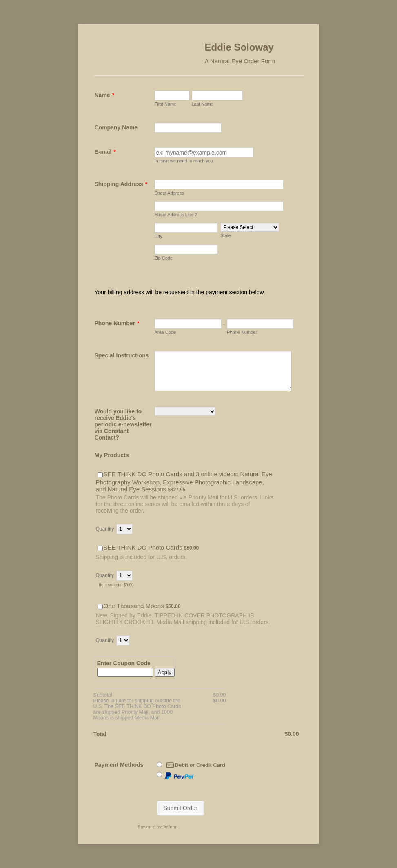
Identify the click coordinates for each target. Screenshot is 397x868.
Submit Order (181, 808)
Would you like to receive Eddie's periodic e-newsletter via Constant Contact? (123, 424)
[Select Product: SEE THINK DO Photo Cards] (100, 548)
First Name (166, 104)
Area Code (165, 332)
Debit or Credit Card (196, 765)
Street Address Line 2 (176, 215)
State (226, 235)
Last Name (203, 104)
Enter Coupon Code (124, 663)
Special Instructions (122, 355)
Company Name (116, 127)
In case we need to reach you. (185, 161)
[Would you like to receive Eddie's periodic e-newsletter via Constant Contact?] (185, 411)
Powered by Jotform (157, 827)
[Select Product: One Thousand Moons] (100, 607)
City (159, 236)
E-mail (105, 152)
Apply (165, 672)
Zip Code (164, 258)
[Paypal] (159, 774)
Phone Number (117, 323)
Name (105, 95)
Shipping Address (121, 184)
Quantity (105, 529)
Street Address (169, 193)
